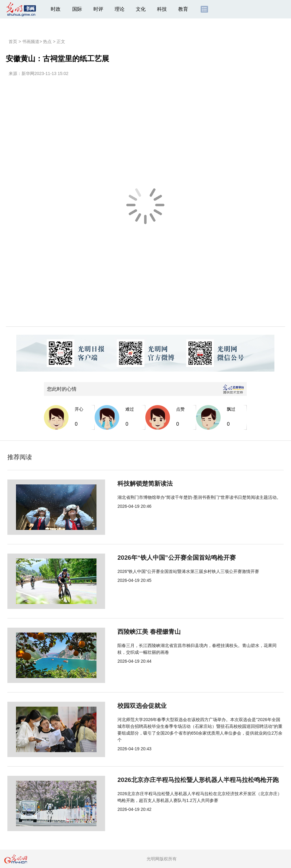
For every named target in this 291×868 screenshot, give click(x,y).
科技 (162, 9)
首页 (13, 41)
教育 (183, 9)
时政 (56, 9)
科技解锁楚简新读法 (125, 483)
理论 (120, 9)
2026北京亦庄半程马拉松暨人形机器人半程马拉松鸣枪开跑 (178, 780)
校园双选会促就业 (122, 706)
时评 (98, 9)
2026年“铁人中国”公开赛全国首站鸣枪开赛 (156, 558)
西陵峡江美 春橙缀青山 (129, 632)
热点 (47, 41)
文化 (141, 9)
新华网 (28, 73)
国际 (77, 9)
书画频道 (31, 41)
